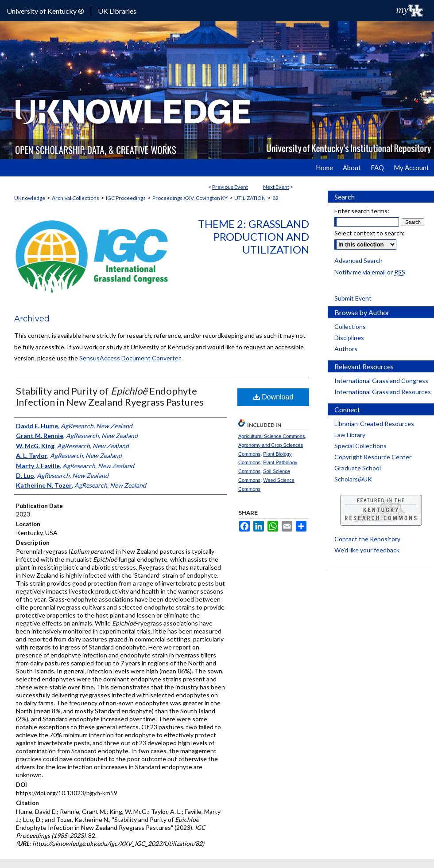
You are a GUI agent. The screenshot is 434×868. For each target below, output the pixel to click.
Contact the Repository (367, 539)
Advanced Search (358, 260)
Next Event (276, 187)
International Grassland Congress (381, 381)
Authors (346, 349)
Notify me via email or (370, 272)
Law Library (350, 435)
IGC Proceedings (126, 198)
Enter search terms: (362, 211)
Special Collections (360, 446)
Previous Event (230, 187)
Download (273, 397)
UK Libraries (117, 11)
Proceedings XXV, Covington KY (190, 198)
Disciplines (349, 338)
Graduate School (358, 468)
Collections (350, 326)
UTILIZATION (250, 198)
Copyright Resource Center (373, 457)
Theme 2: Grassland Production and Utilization (254, 237)
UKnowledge (30, 198)
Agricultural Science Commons (271, 436)
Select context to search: (370, 233)
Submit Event (353, 298)
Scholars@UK (353, 479)
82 (275, 198)
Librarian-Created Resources (374, 424)
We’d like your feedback (367, 550)
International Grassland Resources (383, 392)
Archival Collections (76, 198)
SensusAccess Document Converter (130, 358)
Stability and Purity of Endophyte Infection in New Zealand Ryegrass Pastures (110, 396)
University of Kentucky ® (45, 11)
